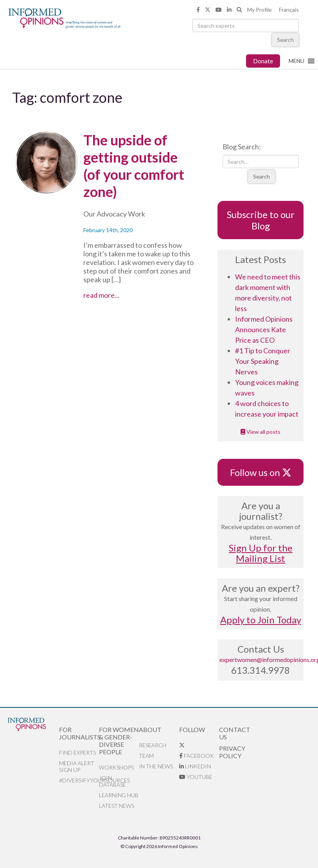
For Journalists (79, 733)
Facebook (197, 756)
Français (289, 10)
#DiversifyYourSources (79, 780)
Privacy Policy (232, 752)
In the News (156, 766)
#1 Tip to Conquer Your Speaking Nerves (263, 361)
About (150, 729)
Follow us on (261, 472)
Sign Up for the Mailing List (261, 553)
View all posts (261, 432)
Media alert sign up (77, 766)
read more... (114, 295)
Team (146, 756)
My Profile (260, 10)
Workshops (116, 767)
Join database (112, 781)
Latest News (117, 806)
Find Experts (77, 753)
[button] (296, 61)
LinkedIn (195, 766)
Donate (263, 61)
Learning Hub (119, 795)
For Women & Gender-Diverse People (119, 741)
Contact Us (235, 733)
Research (153, 745)
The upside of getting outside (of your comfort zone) (134, 166)
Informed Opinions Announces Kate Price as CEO (264, 329)
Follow (192, 729)
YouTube (196, 777)
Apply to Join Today (261, 620)
